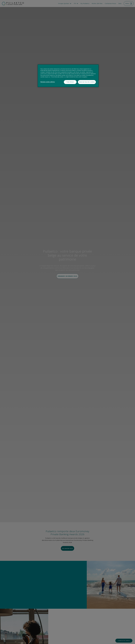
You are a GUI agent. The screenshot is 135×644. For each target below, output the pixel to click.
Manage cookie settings (48, 82)
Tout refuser (70, 82)
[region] (68, 76)
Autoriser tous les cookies (87, 82)
